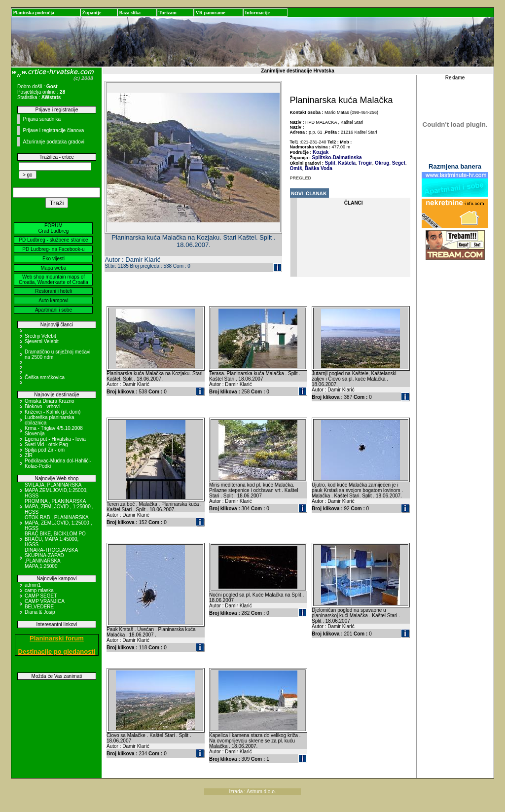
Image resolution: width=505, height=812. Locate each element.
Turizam (167, 13)
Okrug (381, 163)
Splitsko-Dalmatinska (337, 158)
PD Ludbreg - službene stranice (53, 240)
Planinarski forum (57, 638)
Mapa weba (54, 268)
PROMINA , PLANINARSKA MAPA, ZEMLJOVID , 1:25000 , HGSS (59, 507)
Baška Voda (318, 168)
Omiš (296, 168)
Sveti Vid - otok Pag (46, 444)
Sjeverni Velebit (42, 341)
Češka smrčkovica (45, 377)
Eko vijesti (54, 259)
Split (330, 163)
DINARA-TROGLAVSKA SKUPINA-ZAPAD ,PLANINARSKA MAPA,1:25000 (51, 558)
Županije (91, 13)
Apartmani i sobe (54, 310)
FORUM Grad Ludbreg (54, 228)
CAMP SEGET (41, 596)
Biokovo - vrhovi (42, 406)
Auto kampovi (54, 300)
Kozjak (321, 152)
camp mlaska (39, 590)
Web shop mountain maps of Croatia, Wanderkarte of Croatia (54, 280)
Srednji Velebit (40, 336)
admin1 (33, 585)
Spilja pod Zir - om (45, 450)
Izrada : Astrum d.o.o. (252, 792)
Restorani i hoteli (53, 291)
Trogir (365, 163)
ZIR (29, 455)
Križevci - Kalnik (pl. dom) (53, 412)
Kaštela (346, 163)
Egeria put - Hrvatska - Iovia (55, 439)
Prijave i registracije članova (53, 130)
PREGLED (301, 178)
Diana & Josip (40, 612)
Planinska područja (34, 13)
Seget (398, 163)
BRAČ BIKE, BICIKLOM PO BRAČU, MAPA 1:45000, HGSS (55, 539)
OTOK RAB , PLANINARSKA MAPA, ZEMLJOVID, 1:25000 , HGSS (58, 523)
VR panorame (210, 13)
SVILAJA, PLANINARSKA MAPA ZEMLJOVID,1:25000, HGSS (56, 490)
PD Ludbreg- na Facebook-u (53, 249)
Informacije (257, 13)
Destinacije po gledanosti (57, 652)
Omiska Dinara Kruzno (50, 401)
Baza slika (130, 13)
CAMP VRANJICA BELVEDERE (44, 604)
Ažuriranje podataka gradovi (54, 142)
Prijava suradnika (42, 119)
